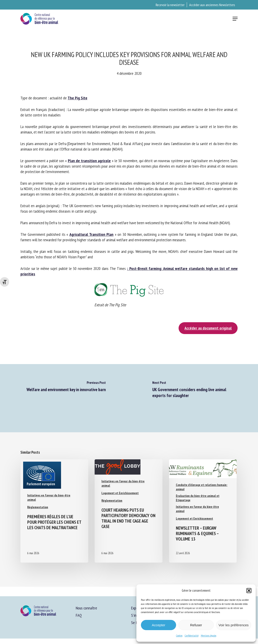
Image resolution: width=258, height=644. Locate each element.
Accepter (158, 625)
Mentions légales (209, 635)
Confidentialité (192, 635)
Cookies (179, 635)
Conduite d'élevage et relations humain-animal (202, 487)
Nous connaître (86, 608)
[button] (249, 591)
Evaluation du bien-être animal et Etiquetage (198, 498)
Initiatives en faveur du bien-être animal (49, 497)
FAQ (79, 615)
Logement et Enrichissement (120, 493)
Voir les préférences (234, 625)
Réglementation (38, 507)
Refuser (196, 625)
